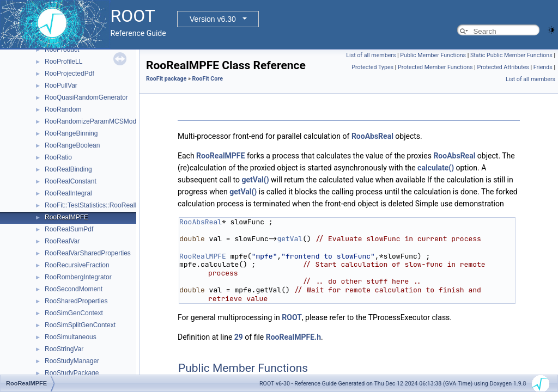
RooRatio (58, 157)
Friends (543, 67)
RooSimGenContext (74, 313)
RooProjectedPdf (69, 73)
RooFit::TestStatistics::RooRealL (92, 205)
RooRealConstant (71, 181)
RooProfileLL (63, 62)
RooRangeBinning (71, 133)
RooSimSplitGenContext (80, 325)
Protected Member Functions (435, 67)
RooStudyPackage (72, 373)
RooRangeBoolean (72, 145)
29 (239, 337)
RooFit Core (208, 79)
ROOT (292, 317)
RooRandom (63, 109)
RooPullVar (61, 85)
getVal (290, 239)
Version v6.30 (213, 19)
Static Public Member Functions (511, 55)
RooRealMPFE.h (293, 337)
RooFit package (166, 79)
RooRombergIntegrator (78, 277)
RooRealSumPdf (69, 229)
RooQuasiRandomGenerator (86, 97)
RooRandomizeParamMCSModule (95, 121)
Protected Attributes (503, 67)
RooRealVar (62, 241)
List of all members (371, 55)
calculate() (436, 168)
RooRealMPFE (66, 217)
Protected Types (372, 67)
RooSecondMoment (74, 289)
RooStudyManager (72, 361)
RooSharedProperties (76, 301)
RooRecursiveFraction (77, 265)
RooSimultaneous (71, 337)
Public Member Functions (433, 55)
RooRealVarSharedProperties (88, 253)
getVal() (255, 180)
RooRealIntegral (68, 193)
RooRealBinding (68, 169)
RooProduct (62, 50)
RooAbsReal (372, 136)
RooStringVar (64, 349)
